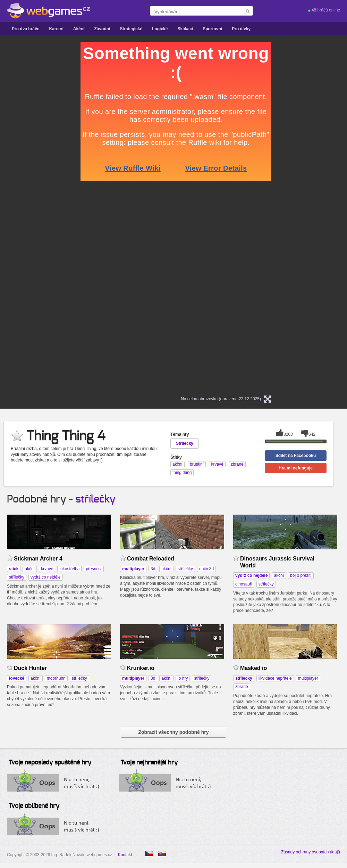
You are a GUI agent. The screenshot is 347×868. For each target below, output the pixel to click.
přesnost (94, 569)
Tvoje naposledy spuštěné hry (50, 763)
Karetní (56, 29)
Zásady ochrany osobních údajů (311, 852)
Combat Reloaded (151, 559)
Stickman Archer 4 (38, 559)
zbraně (242, 687)
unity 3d (206, 569)
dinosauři (244, 584)
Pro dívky (241, 29)
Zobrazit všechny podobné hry (173, 732)
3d (153, 569)
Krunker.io (141, 668)
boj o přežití (301, 575)
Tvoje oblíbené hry (34, 806)
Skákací (185, 29)
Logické (160, 29)
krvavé (47, 569)
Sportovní (212, 29)
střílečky (96, 499)
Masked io (253, 668)
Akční (79, 29)
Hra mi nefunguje (296, 468)
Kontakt (125, 855)
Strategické (131, 29)
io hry (183, 678)
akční (30, 569)
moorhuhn (56, 678)
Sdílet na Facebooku (296, 456)
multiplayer (308, 678)
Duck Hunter (30, 668)
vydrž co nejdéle (46, 577)
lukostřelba (69, 569)
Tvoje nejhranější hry (149, 763)
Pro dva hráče (26, 29)
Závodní (102, 29)
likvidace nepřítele (275, 678)
